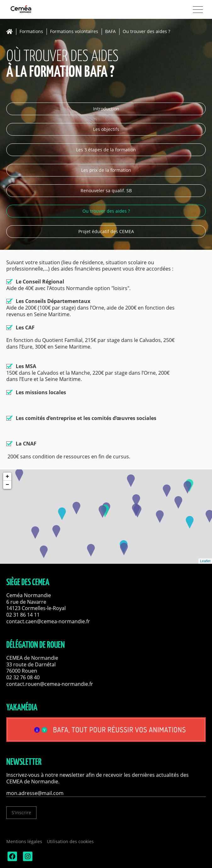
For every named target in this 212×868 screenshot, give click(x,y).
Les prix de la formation (106, 170)
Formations (31, 32)
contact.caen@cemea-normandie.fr (48, 621)
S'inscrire (21, 812)
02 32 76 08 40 (23, 677)
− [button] (7, 485)
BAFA (110, 32)
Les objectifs (106, 129)
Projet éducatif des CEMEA (106, 231)
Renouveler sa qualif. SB (106, 190)
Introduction (106, 109)
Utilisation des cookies (70, 841)
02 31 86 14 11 (23, 615)
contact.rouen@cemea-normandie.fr (50, 684)
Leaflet (205, 561)
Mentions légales (24, 841)
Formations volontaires (74, 32)
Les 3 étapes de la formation (106, 150)
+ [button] (7, 477)
